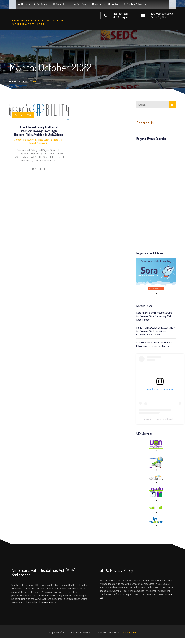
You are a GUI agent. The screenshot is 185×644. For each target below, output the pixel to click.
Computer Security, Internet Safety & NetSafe (38, 140)
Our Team (43, 25)
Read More (39, 169)
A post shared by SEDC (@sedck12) (160, 419)
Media (116, 25)
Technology (63, 25)
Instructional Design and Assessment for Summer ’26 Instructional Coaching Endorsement (156, 331)
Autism (100, 25)
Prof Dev (83, 25)
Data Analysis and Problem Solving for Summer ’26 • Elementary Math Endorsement (154, 316)
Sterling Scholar (137, 25)
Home (26, 25)
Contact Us (146, 123)
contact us (51, 602)
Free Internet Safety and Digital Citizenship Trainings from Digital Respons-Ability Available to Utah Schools (39, 131)
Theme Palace (128, 632)
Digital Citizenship (39, 143)
